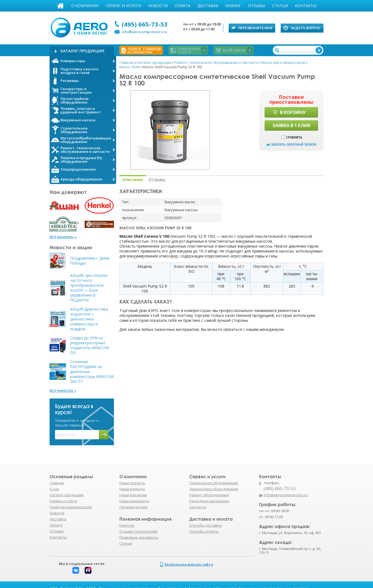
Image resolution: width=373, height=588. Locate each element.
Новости (158, 6)
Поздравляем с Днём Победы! (90, 261)
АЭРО (80, 27)
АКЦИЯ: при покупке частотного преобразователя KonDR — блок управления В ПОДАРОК (89, 288)
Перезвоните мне (255, 28)
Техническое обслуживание (214, 483)
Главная (61, 6)
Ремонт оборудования (209, 495)
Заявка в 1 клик (291, 125)
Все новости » (63, 391)
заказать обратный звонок (294, 144)
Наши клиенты (132, 489)
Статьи (280, 6)
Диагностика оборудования (214, 489)
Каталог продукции (67, 495)
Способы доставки (206, 525)
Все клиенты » (63, 237)
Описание (133, 180)
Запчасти (198, 507)
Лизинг (233, 6)
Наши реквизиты (134, 501)
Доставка (208, 6)
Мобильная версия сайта (189, 564)
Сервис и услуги (123, 6)
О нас (54, 489)
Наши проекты (132, 483)
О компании (85, 6)
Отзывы (257, 6)
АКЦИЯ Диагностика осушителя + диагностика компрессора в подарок (89, 319)
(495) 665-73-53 (145, 24)
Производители (133, 507)
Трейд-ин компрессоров (71, 507)
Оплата (183, 6)
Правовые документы (139, 537)
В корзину (293, 112)
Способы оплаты (204, 531)
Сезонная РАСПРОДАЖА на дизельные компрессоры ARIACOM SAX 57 (92, 372)
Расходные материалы (209, 501)
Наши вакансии (133, 495)
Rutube (88, 570)
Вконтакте (76, 570)
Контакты (306, 6)
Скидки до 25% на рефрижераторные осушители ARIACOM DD (90, 345)
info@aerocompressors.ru (144, 32)
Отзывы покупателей (138, 531)
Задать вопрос (306, 28)
